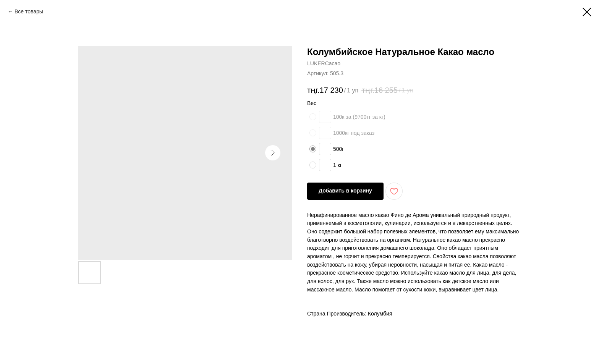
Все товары (29, 11)
